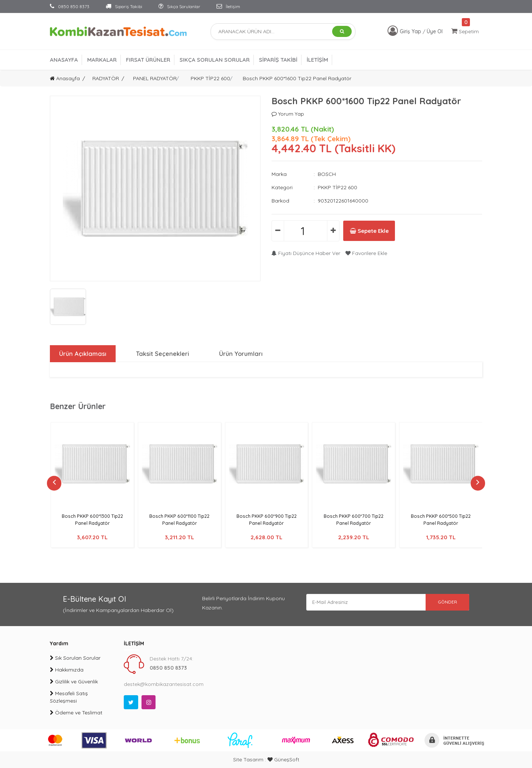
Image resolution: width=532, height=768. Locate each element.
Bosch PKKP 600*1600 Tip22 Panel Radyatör (297, 78)
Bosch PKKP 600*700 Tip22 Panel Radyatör (354, 519)
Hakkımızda (67, 670)
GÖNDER (443, 603)
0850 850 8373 (70, 6)
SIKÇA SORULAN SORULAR (215, 60)
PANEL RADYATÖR (155, 78)
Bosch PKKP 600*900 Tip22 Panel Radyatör (267, 519)
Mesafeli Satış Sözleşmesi (69, 697)
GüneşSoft (283, 759)
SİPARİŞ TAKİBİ (278, 60)
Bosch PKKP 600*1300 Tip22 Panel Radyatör (92, 519)
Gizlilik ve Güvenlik (74, 682)
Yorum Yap (288, 114)
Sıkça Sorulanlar (179, 6)
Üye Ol (435, 31)
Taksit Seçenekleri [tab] (162, 354)
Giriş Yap (411, 31)
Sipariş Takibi (124, 6)
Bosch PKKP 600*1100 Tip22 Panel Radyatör (179, 519)
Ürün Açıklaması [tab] (82, 354)
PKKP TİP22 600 (210, 78)
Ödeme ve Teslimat (76, 713)
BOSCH (327, 174)
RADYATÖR (106, 78)
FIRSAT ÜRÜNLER (148, 60)
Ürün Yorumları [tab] (240, 354)
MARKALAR (102, 60)
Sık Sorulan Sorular (75, 658)
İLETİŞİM (317, 60)
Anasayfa (65, 78)
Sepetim (465, 31)
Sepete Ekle (376, 231)
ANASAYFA (64, 60)
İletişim (228, 6)
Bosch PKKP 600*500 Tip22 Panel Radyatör (441, 519)
